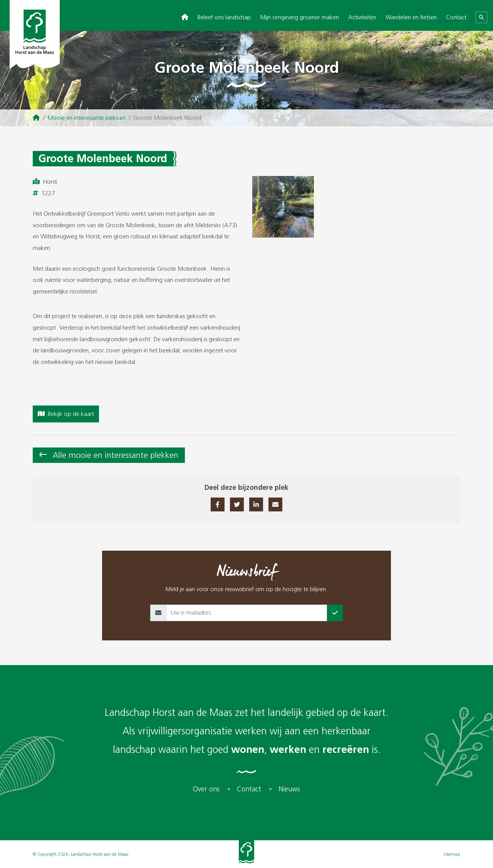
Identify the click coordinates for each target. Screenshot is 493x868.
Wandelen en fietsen (411, 17)
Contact (456, 17)
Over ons (206, 789)
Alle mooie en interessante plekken (116, 455)
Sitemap (452, 854)
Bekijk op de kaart (66, 414)
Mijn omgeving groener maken (299, 17)
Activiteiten (362, 17)
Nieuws (289, 789)
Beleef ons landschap (224, 17)
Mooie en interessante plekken (86, 118)
